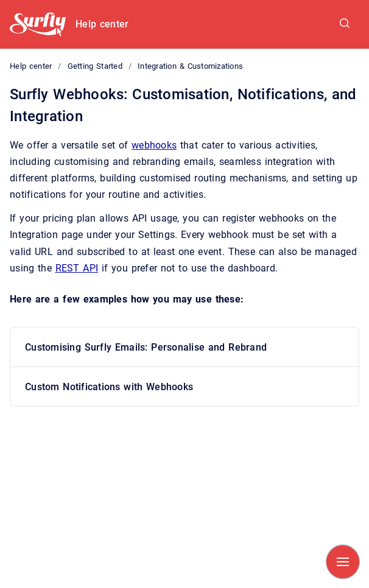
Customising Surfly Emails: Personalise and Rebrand (146, 347)
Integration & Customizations (190, 66)
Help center (102, 24)
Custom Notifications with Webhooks (109, 387)
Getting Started (95, 66)
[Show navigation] (343, 562)
